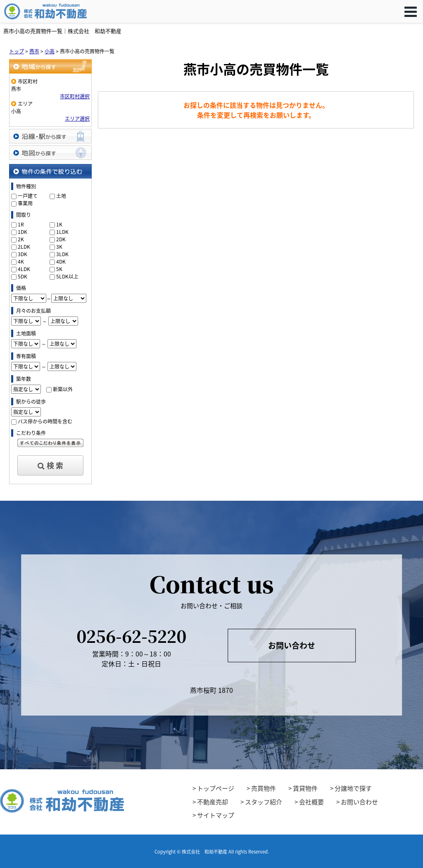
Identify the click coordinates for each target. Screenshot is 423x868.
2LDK (24, 247)
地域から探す (50, 66)
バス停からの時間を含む (45, 421)
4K (21, 262)
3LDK (62, 254)
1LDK (62, 232)
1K (59, 224)
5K (59, 269)
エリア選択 (77, 119)
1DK (23, 232)
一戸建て (28, 196)
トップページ (216, 788)
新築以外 (63, 389)
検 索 (50, 465)
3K (59, 247)
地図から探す (50, 153)
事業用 (25, 203)
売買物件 (264, 788)
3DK (23, 254)
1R (21, 224)
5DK (23, 276)
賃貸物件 (305, 788)
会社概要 (311, 802)
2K (21, 239)
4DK (61, 262)
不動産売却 (213, 802)
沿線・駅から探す (50, 136)
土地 (61, 196)
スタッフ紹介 (264, 802)
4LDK (24, 269)
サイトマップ (216, 815)
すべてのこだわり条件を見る (50, 443)
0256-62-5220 (131, 636)
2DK (61, 239)
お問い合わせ (292, 645)
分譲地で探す (353, 788)
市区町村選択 (75, 96)
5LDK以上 (67, 276)
